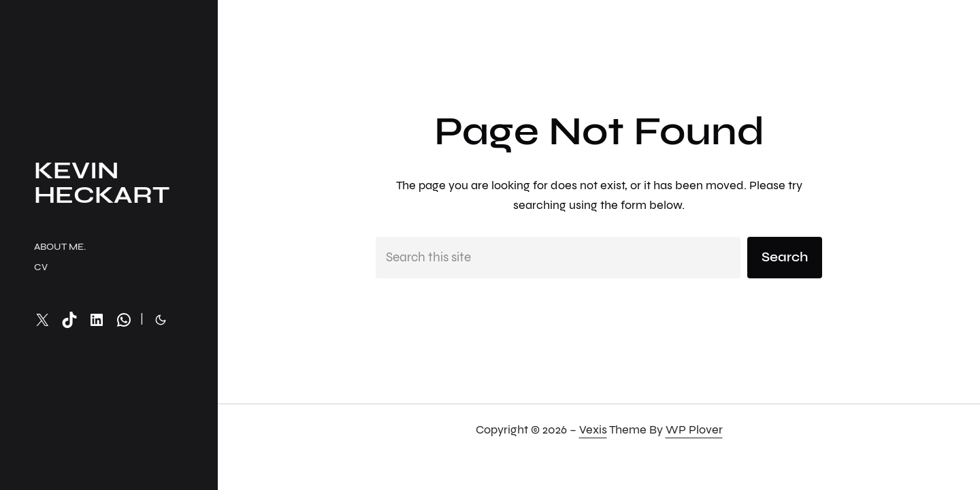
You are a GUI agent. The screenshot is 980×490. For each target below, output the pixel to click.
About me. (60, 247)
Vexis (593, 430)
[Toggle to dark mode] (161, 320)
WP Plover (694, 430)
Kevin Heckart (102, 182)
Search (785, 257)
